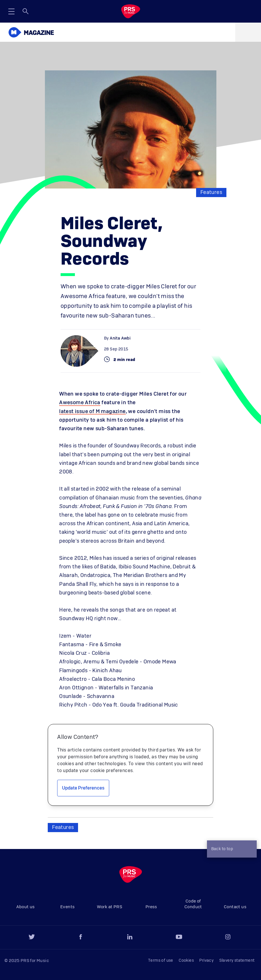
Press (151, 907)
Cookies (186, 961)
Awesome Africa (80, 403)
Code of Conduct (193, 904)
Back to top (230, 850)
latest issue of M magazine (92, 412)
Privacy (206, 961)
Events (67, 907)
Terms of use (161, 961)
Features (211, 193)
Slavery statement (237, 961)
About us (25, 907)
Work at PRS (109, 907)
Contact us (235, 907)
